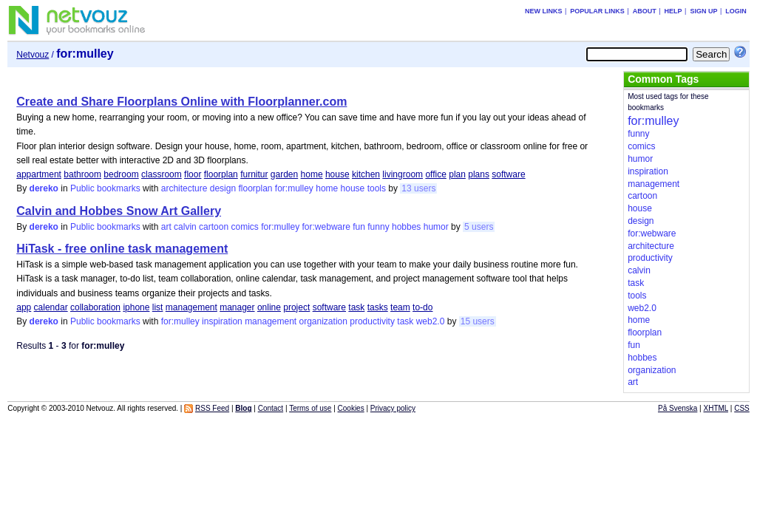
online (269, 307)
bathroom (82, 174)
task (356, 307)
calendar (51, 307)
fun (359, 227)
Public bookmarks (105, 188)
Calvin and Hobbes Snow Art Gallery (119, 211)
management (191, 307)
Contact (271, 408)
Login (736, 11)
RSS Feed (212, 408)
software (508, 174)
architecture (184, 188)
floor (193, 174)
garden (284, 174)
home (312, 174)
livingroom (403, 174)
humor (436, 227)
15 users (478, 321)
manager (237, 307)
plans (479, 174)
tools (377, 188)
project (296, 307)
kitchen (366, 174)
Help (673, 11)
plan (457, 174)
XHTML (716, 408)
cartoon (214, 227)
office (435, 174)
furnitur (254, 174)
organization (323, 321)
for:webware (326, 227)
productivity (372, 321)
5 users (479, 227)
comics (244, 227)
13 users (418, 188)
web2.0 (431, 321)
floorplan (221, 174)
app (24, 307)
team (400, 307)
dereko (44, 188)
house (337, 174)
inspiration (222, 321)
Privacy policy (393, 408)
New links (544, 11)
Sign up (703, 11)
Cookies (351, 408)
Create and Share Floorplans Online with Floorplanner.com (181, 102)
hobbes (406, 227)
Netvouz (33, 55)
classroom (162, 174)
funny (378, 227)
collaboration (95, 307)
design (223, 188)
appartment (39, 174)
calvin (185, 227)
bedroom (121, 174)
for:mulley (294, 188)
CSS (742, 408)
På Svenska (678, 408)
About (645, 11)
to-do (422, 307)
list (158, 307)
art (166, 227)
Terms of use (310, 408)
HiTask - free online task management (122, 249)
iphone (136, 307)
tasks (378, 307)
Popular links (597, 11)
